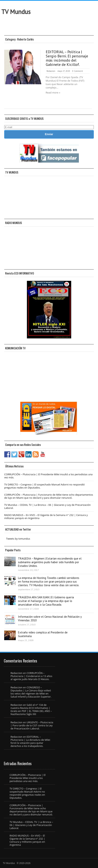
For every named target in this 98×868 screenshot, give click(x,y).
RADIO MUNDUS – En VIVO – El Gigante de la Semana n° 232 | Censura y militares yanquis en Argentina (46, 517)
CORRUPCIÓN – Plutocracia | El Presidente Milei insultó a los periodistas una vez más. (48, 476)
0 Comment (78, 71)
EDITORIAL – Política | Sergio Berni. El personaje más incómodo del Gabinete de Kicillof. (67, 58)
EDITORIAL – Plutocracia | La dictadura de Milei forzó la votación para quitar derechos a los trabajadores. (30, 741)
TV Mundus (16, 12)
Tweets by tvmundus (18, 539)
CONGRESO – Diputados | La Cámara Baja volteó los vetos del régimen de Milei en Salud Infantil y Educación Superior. (31, 692)
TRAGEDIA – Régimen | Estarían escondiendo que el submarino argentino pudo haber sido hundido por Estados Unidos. (50, 562)
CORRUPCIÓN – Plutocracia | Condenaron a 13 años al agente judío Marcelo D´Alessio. (31, 676)
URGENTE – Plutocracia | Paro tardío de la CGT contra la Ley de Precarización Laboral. (32, 725)
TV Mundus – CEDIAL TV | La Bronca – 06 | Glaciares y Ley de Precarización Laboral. (47, 506)
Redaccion (51, 71)
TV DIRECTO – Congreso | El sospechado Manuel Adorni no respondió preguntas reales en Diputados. (44, 486)
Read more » (53, 93)
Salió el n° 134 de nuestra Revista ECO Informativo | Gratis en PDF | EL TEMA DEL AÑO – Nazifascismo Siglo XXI (31, 709)
